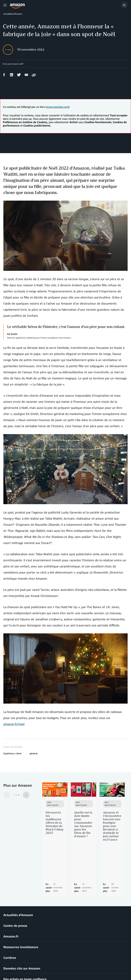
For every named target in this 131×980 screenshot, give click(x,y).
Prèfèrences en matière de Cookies (19, 971)
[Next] (26, 795)
